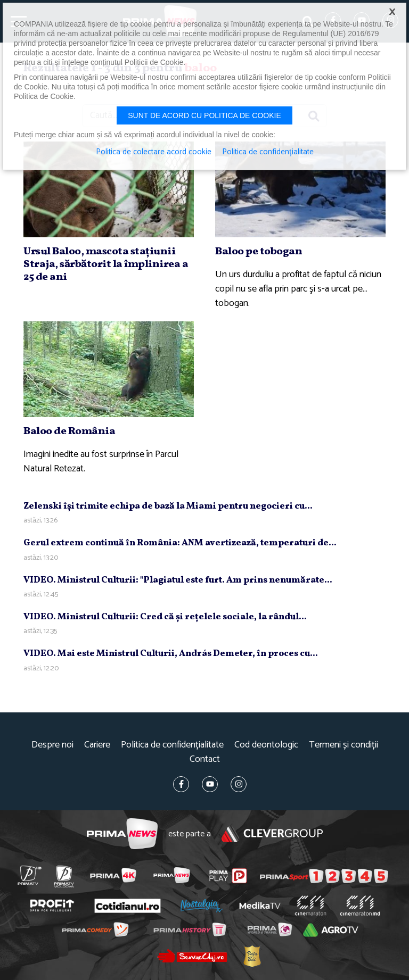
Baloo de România (69, 431)
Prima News (122, 834)
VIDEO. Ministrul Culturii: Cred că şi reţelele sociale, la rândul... (165, 617)
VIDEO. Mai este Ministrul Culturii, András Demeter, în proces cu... (171, 654)
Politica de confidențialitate (172, 745)
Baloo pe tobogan (259, 252)
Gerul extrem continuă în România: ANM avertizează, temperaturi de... (180, 543)
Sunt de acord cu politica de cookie (204, 115)
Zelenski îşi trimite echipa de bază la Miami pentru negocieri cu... (168, 506)
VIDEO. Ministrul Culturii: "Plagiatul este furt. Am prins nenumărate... (178, 580)
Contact (205, 759)
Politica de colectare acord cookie (154, 152)
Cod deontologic (266, 745)
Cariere (97, 745)
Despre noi (52, 745)
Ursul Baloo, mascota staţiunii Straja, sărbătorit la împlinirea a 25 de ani (106, 264)
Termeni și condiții (343, 745)
